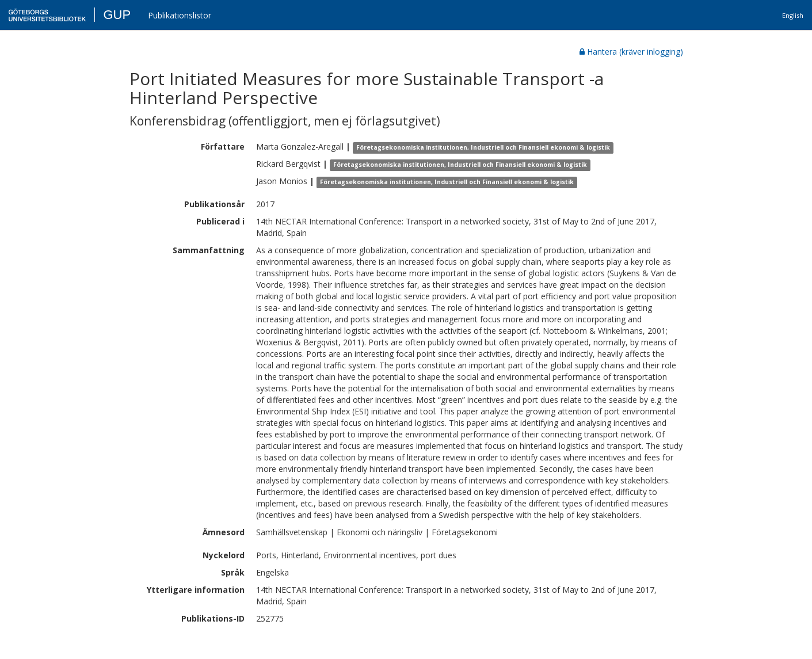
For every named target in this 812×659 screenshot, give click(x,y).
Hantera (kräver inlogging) (631, 52)
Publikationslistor (180, 15)
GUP (117, 15)
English (793, 15)
